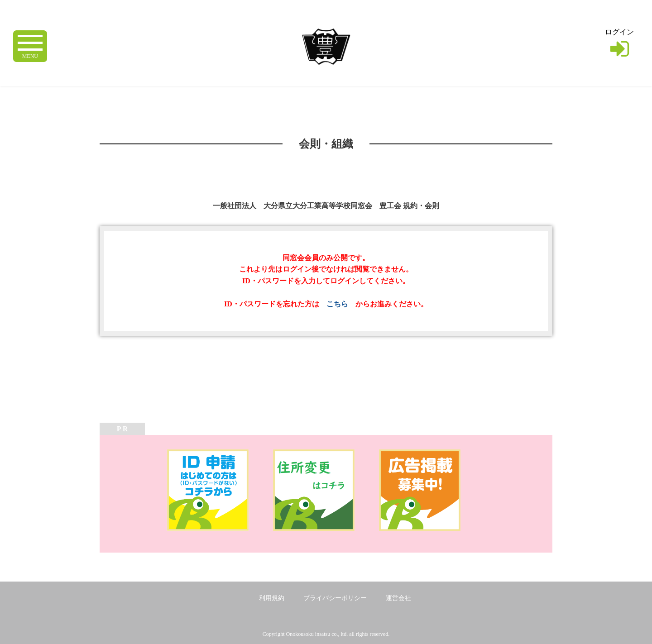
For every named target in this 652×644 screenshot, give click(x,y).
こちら (337, 304)
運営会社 (398, 598)
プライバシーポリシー (335, 598)
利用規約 (272, 598)
